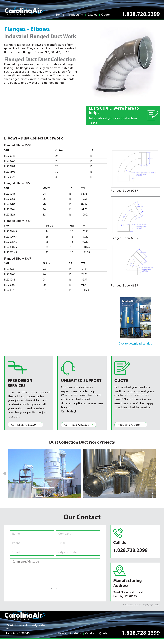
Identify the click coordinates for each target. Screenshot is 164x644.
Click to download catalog (135, 344)
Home (60, 15)
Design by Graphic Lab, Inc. (151, 605)
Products (76, 15)
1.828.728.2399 (141, 15)
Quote (105, 15)
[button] (4, 473)
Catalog (93, 15)
